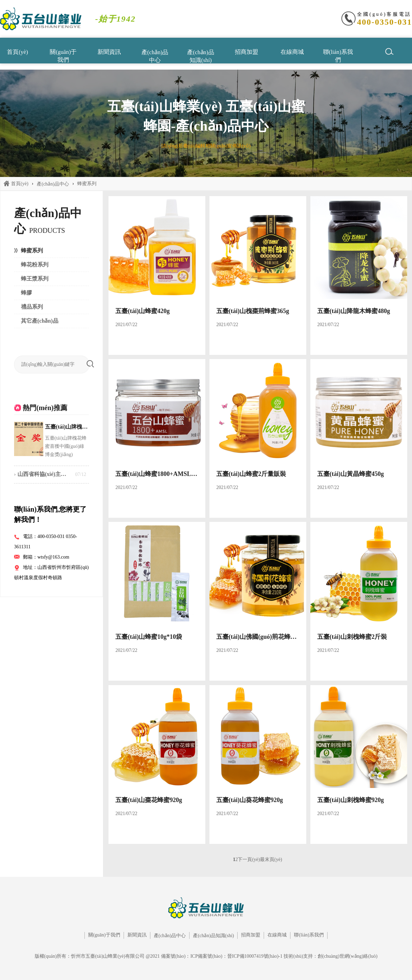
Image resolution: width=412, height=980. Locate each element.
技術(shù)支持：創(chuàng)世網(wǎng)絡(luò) (330, 956)
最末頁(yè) (271, 859)
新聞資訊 (109, 52)
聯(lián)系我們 (338, 56)
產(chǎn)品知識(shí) (201, 56)
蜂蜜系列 (87, 184)
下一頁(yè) (249, 859)
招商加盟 (247, 52)
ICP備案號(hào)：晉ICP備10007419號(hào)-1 (236, 956)
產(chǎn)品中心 (155, 56)
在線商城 (292, 52)
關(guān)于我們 (63, 56)
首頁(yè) (17, 52)
